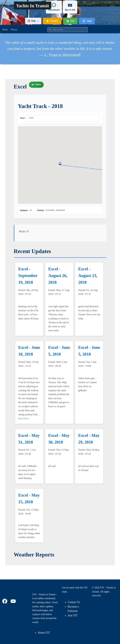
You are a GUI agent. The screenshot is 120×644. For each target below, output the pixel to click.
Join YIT (73, 615)
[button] (60, 163)
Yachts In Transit (33, 6)
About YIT (44, 633)
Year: (23, 118)
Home (5, 30)
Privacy (14, 30)
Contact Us (74, 602)
